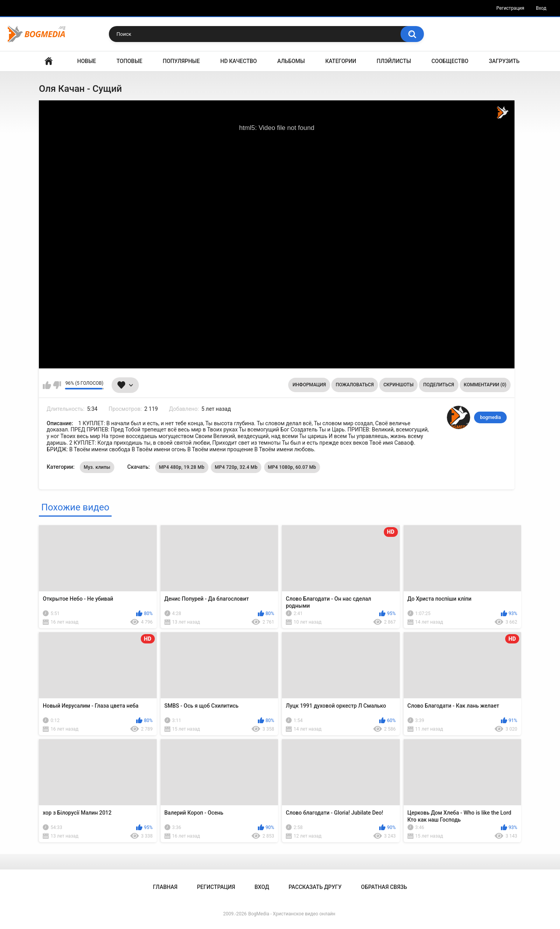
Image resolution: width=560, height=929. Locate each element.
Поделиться (438, 385)
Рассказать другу (315, 887)
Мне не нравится (57, 385)
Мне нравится (47, 385)
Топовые (129, 61)
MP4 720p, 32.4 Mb (236, 467)
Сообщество (450, 61)
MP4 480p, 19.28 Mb (182, 467)
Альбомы (291, 61)
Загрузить (504, 61)
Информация (309, 385)
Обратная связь (384, 887)
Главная (49, 61)
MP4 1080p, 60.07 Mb (292, 467)
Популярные (181, 61)
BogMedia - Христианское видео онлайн (292, 914)
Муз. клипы (97, 467)
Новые (87, 61)
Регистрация (510, 8)
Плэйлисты (394, 61)
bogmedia (490, 417)
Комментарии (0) (485, 385)
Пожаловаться (355, 385)
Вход (541, 8)
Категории (341, 61)
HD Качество (238, 61)
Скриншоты (398, 385)
